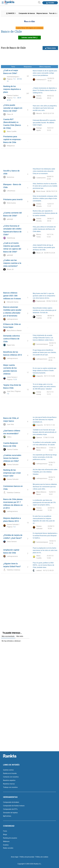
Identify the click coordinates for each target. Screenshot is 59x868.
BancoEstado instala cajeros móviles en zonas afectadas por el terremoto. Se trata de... (44, 310)
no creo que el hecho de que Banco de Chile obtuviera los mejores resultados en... (45, 420)
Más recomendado (8, 636)
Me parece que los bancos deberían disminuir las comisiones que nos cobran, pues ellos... (45, 487)
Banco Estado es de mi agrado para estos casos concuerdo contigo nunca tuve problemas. (45, 73)
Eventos (6, 845)
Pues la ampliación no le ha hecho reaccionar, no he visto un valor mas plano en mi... (45, 550)
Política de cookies (42, 857)
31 (20, 98)
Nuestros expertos (9, 780)
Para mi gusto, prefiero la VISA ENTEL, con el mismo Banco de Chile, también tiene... (43, 565)
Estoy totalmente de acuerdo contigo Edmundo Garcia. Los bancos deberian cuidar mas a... (44, 338)
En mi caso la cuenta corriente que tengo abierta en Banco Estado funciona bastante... (44, 370)
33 (10, 100)
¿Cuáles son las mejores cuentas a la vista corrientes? (12, 263)
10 (21, 79)
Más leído (20, 636)
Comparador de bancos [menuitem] (27, 13)
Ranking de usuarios (10, 838)
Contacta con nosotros (11, 777)
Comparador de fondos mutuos (14, 806)
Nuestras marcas (9, 784)
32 (8, 100)
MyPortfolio (7, 816)
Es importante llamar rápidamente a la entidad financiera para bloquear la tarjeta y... (45, 536)
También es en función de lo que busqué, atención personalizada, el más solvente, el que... (45, 432)
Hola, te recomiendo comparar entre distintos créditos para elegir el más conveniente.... (45, 198)
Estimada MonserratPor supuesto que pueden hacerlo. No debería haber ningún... (44, 123)
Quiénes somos (8, 770)
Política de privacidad (27, 857)
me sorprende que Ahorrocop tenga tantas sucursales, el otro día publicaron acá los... (45, 457)
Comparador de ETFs (10, 809)
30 (18, 98)
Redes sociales (8, 848)
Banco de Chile (11, 31)
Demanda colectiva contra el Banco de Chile (12, 339)
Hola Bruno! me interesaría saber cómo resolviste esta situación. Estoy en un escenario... (44, 171)
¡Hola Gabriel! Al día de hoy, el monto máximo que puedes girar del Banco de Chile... (44, 247)
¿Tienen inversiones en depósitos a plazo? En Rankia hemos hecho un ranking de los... (45, 90)
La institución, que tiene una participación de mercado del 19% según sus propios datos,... (44, 502)
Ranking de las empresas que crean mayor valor (12, 473)
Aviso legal (15, 857)
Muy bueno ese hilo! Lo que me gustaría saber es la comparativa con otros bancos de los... (44, 296)
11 (8, 81)
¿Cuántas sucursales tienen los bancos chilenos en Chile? (12, 458)
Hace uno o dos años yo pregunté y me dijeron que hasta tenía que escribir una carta (45, 108)
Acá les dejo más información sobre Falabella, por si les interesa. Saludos (45, 472)
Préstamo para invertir (13, 199)
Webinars (6, 841)
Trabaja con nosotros (10, 787)
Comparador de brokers (11, 802)
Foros (5, 831)
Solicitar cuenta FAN (29, 38)
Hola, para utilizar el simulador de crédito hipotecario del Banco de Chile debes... (44, 229)
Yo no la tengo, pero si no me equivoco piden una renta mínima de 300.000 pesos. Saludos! (44, 386)
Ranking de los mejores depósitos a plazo (12, 89)
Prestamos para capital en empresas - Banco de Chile (13, 139)
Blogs (5, 834)
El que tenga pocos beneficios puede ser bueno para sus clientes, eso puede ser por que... (44, 352)
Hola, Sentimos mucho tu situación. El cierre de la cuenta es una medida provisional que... (45, 186)
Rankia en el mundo (10, 773)
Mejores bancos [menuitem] (42, 13)
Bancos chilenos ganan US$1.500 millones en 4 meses (12, 296)
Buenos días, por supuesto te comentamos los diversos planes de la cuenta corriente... (45, 213)
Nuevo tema (50, 48)
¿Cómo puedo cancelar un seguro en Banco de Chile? (13, 108)
